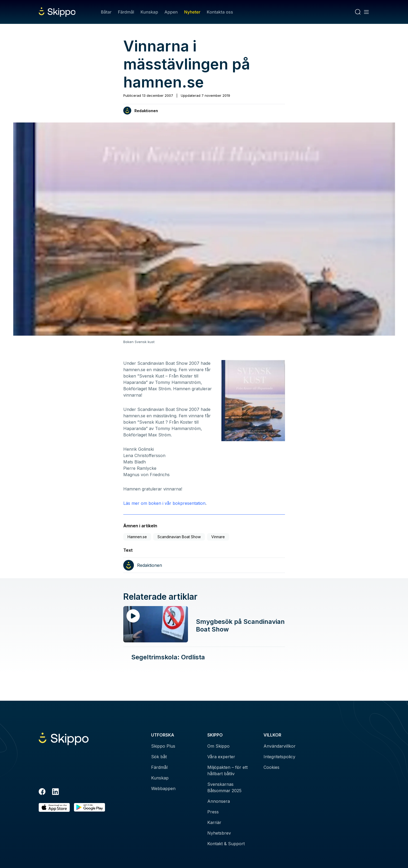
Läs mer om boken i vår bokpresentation (164, 503)
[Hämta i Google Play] (89, 807)
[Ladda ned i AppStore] (54, 807)
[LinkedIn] (55, 792)
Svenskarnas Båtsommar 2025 (224, 787)
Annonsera (219, 801)
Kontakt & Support (226, 844)
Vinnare (218, 537)
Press (213, 812)
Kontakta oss (220, 12)
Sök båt (159, 757)
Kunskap (149, 12)
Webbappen (163, 788)
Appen (171, 12)
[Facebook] (42, 792)
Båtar (106, 12)
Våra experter (221, 757)
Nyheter (192, 12)
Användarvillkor (280, 746)
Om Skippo (218, 746)
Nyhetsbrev (219, 833)
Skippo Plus (163, 746)
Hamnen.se (137, 537)
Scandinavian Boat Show (179, 537)
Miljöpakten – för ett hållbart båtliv (227, 770)
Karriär (214, 822)
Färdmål (126, 12)
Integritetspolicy (279, 757)
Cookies (271, 767)
